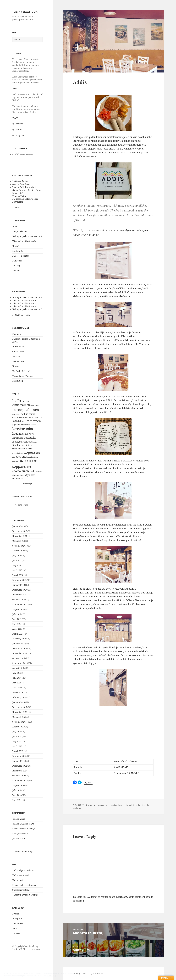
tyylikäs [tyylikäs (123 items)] (31, 475)
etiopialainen (131, 805)
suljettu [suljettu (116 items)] (27, 467)
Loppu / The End (20, 231)
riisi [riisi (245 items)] (22, 461)
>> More (16, 208)
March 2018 (18, 575)
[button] (113, 41)
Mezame (16, 356)
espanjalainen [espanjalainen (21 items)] (35, 405)
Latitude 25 (18, 251)
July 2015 (17, 732)
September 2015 (20, 722)
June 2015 (17, 736)
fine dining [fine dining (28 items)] (16, 414)
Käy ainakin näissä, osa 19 (24, 303)
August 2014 (18, 785)
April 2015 (17, 746)
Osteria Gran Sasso (21, 184)
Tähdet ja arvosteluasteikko (25, 895)
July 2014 (17, 790)
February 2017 (19, 639)
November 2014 (20, 771)
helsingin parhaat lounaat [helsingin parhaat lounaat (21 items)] (20, 417)
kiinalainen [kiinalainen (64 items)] (18, 438)
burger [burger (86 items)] (26, 401)
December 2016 (20, 648)
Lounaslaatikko (25, 12)
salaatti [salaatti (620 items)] (31, 461)
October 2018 (19, 541)
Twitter (18, 130)
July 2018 (17, 556)
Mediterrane (18, 361)
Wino (15, 227)
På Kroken (17, 261)
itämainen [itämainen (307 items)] (33, 421)
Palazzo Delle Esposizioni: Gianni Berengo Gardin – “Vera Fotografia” (27, 190)
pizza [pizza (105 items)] (25, 457)
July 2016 (17, 673)
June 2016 (17, 678)
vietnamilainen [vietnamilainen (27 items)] (18, 478)
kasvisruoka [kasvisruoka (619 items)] (23, 429)
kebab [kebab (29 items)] (26, 434)
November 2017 (20, 595)
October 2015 (19, 717)
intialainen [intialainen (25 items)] (38, 417)
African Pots (133, 230)
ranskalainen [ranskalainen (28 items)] (33, 457)
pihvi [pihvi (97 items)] (18, 457)
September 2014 (20, 781)
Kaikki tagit (27, 484)
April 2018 (17, 570)
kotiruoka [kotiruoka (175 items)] (30, 438)
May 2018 (17, 565)
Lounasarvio (18, 924)
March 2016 (18, 692)
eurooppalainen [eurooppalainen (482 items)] (26, 410)
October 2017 (19, 600)
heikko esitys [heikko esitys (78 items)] (28, 414)
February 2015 (19, 756)
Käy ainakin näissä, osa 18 (24, 306)
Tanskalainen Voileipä (23, 376)
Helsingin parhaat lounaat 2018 (27, 236)
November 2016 (20, 653)
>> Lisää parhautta (21, 315)
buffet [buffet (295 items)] (17, 401)
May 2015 (17, 741)
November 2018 (20, 536)
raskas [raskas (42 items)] (15, 462)
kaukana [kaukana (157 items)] (18, 434)
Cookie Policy (51, 976)
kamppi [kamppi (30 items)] (33, 425)
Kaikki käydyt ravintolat (24, 870)
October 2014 (19, 776)
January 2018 (19, 585)
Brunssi (16, 914)
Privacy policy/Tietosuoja (24, 885)
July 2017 (17, 614)
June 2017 (17, 619)
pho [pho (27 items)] (14, 457)
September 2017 (20, 604)
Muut (15, 928)
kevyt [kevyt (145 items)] (32, 434)
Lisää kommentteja (24, 852)
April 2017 (17, 629)
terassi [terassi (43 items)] (39, 471)
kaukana (77, 808)
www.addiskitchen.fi (125, 761)
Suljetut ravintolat (21, 890)
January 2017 (19, 644)
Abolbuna (93, 235)
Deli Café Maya (27, 824)
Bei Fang (16, 266)
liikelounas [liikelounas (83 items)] (18, 445)
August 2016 (18, 668)
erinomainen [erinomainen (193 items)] (21, 405)
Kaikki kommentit (21, 875)
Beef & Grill (18, 381)
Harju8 (16, 246)
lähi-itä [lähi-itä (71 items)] (29, 445)
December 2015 (20, 707)
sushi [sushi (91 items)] (32, 471)
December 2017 (20, 590)
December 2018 (20, 531)
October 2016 (19, 658)
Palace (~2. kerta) (20, 256)
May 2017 (17, 624)
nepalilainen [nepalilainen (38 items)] (18, 453)
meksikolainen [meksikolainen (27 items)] (28, 448)
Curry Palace (18, 352)
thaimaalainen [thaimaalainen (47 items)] (19, 475)
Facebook (19, 124)
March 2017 (18, 634)
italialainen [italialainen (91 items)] (19, 421)
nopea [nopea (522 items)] (29, 452)
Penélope (17, 271)
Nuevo (15, 366)
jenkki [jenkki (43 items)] (27, 425)
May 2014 (17, 800)
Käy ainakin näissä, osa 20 (24, 241)
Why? (15, 118)
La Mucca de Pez (20, 181)
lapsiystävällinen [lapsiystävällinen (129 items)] (22, 442)
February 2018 (19, 580)
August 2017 (18, 609)
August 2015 (18, 727)
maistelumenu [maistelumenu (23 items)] (17, 448)
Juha (90, 805)
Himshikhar (18, 347)
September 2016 (20, 663)
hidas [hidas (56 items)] (31, 417)
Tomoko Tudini (19, 196)
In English (17, 919)
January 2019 (19, 526)
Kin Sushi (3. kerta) (21, 371)
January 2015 (19, 761)
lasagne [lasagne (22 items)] (35, 442)
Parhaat (16, 933)
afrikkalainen (118, 805)
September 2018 (20, 546)
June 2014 (17, 795)
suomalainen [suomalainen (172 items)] (21, 471)
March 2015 (18, 751)
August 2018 (18, 551)
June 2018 (17, 560)
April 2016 (17, 688)
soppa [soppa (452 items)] (17, 466)
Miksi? (15, 89)
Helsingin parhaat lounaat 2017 (27, 309)
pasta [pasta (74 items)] (37, 453)
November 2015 (20, 712)
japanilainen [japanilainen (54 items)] (18, 425)
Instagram (20, 135)
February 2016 (19, 697)
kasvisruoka (144, 805)
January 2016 (19, 702)
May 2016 (17, 683)
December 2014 (20, 766)
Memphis (17, 334)
